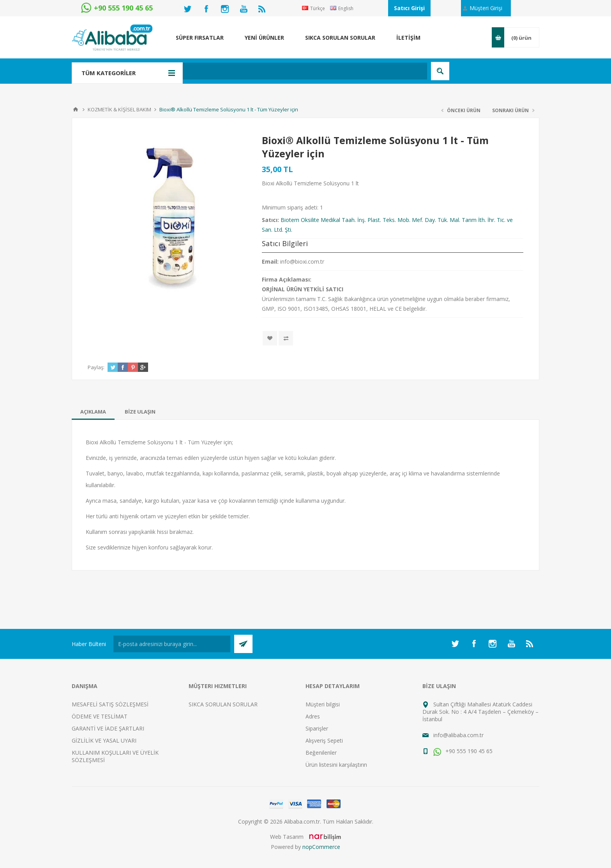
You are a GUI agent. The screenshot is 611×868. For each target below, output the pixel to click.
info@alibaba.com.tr (458, 735)
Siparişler (317, 728)
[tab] (93, 412)
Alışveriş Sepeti (324, 740)
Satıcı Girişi (409, 8)
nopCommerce (321, 847)
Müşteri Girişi (486, 8)
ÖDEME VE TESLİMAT (100, 716)
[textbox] (264, 71)
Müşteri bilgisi (323, 704)
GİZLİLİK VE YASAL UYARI (104, 740)
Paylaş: (96, 367)
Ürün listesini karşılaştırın (336, 765)
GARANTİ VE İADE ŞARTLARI (108, 728)
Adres (313, 716)
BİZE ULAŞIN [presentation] (140, 412)
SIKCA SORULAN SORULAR (223, 704)
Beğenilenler (321, 753)
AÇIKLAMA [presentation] (93, 412)
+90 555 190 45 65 (463, 751)
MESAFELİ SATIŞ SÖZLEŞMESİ (110, 704)
